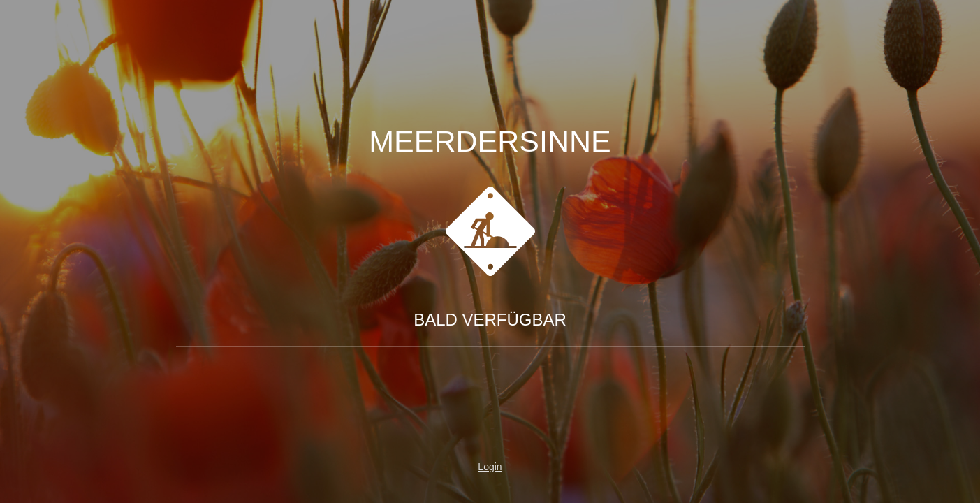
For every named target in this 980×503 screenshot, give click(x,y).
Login (490, 467)
